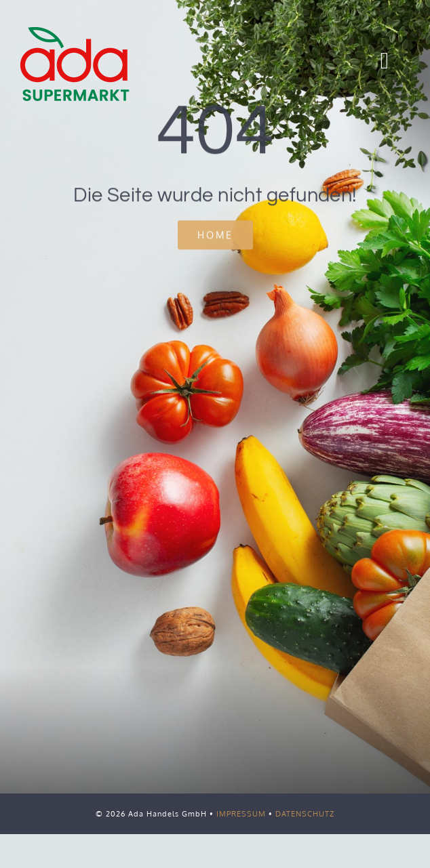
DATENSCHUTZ (305, 814)
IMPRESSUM (241, 814)
